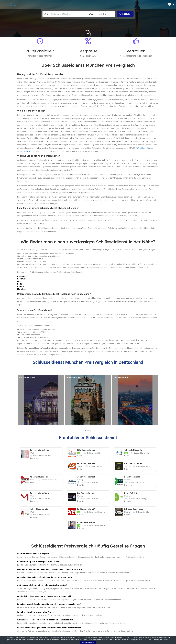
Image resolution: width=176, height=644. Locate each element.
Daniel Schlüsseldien (133, 477)
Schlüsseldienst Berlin (144, 512)
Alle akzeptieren (88, 642)
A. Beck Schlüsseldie (133, 450)
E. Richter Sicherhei (133, 463)
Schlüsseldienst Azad (134, 509)
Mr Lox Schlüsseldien (86, 463)
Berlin (128, 515)
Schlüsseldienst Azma (39, 493)
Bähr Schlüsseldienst (86, 450)
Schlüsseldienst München (42, 456)
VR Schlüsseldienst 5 (86, 477)
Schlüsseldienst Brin (86, 522)
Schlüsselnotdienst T (86, 509)
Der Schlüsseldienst (86, 493)
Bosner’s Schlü (131, 493)
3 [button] (89, 431)
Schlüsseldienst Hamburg (137, 499)
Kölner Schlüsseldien (39, 477)
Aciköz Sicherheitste (39, 509)
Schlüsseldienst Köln (94, 453)
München (21, 289)
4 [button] (90, 431)
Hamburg (129, 501)
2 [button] (87, 431)
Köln (80, 456)
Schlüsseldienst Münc (39, 450)
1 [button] (86, 431)
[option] (41, 400)
